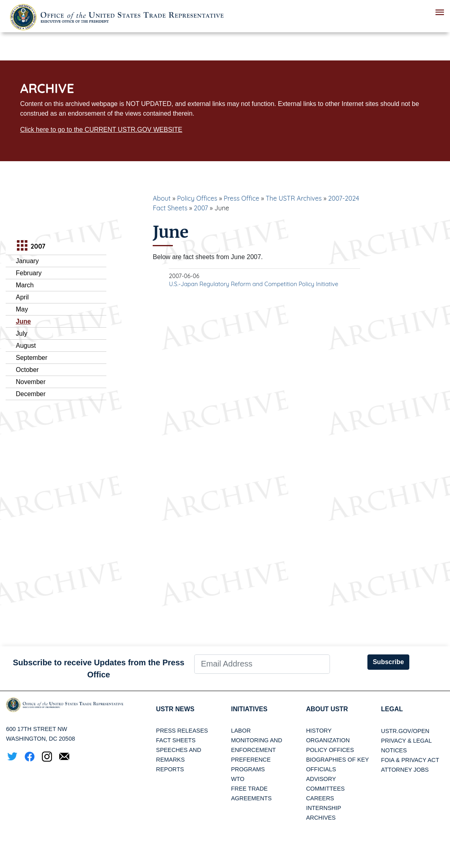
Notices (394, 750)
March (25, 285)
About (162, 198)
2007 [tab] (30, 246)
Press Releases (182, 731)
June (23, 321)
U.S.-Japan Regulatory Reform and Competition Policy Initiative (253, 284)
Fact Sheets (176, 741)
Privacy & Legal (406, 741)
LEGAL (392, 709)
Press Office (241, 198)
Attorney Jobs (405, 770)
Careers (320, 799)
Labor (241, 731)
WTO (237, 779)
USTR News (175, 709)
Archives (321, 818)
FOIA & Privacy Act (410, 760)
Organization (328, 741)
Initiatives (249, 709)
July (21, 333)
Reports (170, 770)
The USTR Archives (293, 198)
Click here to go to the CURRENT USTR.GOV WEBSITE (101, 130)
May (22, 309)
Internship (324, 808)
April (22, 297)
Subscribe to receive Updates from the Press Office (99, 669)
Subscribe (388, 662)
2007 (201, 208)
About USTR (327, 709)
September (31, 358)
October (27, 370)
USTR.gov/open (405, 731)
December (31, 394)
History (319, 731)
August (26, 346)
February (29, 273)
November (31, 382)
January (27, 261)
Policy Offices (197, 198)
